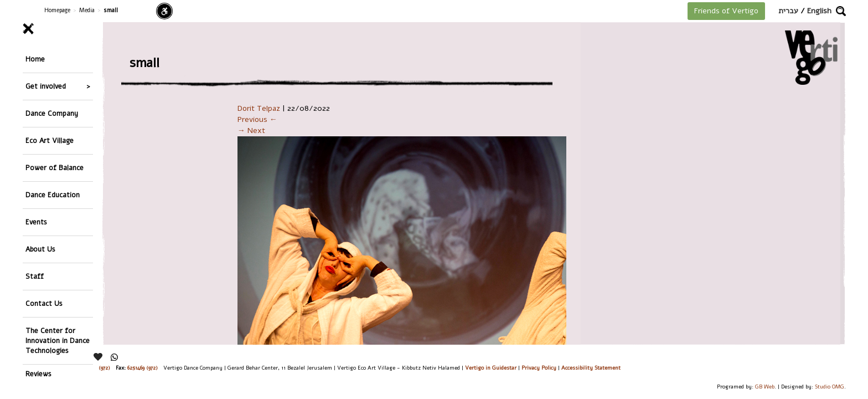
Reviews (38, 288)
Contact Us (44, 230)
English (819, 11)
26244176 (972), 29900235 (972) (75, 368)
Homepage (57, 10)
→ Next (251, 131)
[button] (841, 11)
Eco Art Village (50, 113)
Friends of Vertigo (726, 11)
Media (87, 10)
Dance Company (52, 94)
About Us (40, 191)
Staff (35, 210)
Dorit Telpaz (259, 108)
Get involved (46, 75)
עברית (788, 11)
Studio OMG (830, 387)
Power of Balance (55, 133)
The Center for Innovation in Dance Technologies (58, 259)
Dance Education (53, 152)
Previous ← (257, 119)
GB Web (765, 387)
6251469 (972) (143, 368)
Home (35, 55)
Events (36, 172)
